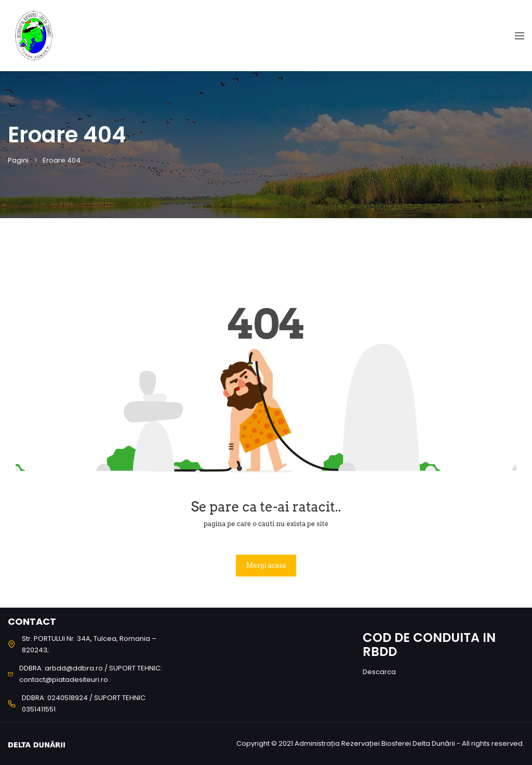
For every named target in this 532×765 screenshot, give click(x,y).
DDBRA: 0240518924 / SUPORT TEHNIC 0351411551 (84, 703)
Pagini (18, 160)
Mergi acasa (266, 565)
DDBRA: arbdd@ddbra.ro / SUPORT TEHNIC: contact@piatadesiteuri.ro (91, 674)
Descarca (379, 672)
